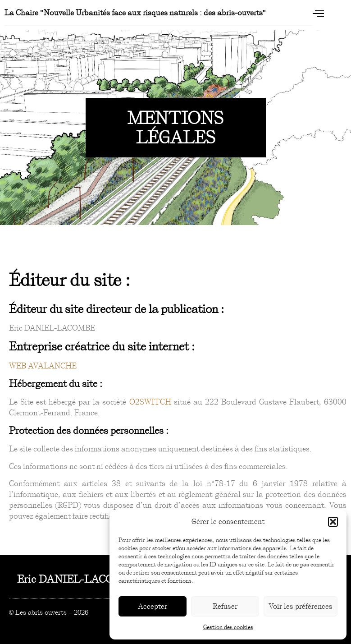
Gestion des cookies (228, 627)
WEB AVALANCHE (43, 366)
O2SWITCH (150, 402)
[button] (333, 522)
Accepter (153, 606)
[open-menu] (318, 13)
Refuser (225, 606)
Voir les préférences (301, 606)
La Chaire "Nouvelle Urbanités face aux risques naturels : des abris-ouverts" (135, 13)
